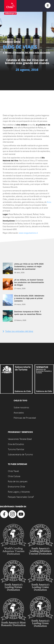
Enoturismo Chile (16, 486)
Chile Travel (13, 471)
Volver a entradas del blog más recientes (26, 52)
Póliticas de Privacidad (25, 418)
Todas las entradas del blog (18, 331)
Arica (49, 202)
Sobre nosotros (21, 407)
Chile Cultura (14, 476)
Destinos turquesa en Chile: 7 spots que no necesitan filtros (28, 313)
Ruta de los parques (18, 481)
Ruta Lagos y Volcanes (19, 492)
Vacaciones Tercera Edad (20, 439)
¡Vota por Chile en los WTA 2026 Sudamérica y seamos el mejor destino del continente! (29, 266)
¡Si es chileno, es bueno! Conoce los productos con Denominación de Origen (29, 282)
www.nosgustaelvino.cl (28, 233)
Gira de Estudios (16, 444)
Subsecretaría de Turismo (20, 454)
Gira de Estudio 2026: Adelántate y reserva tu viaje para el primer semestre (29, 298)
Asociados (19, 412)
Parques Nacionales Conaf (21, 497)
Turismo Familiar (16, 449)
